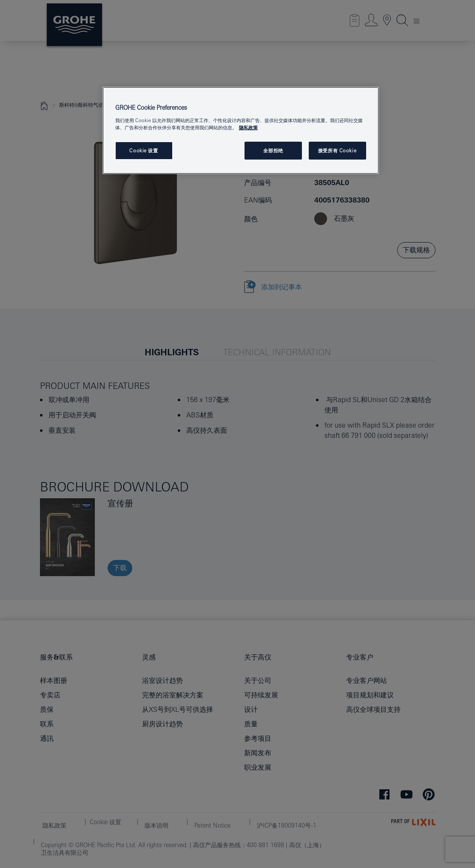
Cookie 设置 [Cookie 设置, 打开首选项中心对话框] (144, 150)
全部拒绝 (273, 150)
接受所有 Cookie (337, 150)
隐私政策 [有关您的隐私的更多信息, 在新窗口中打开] (248, 127)
